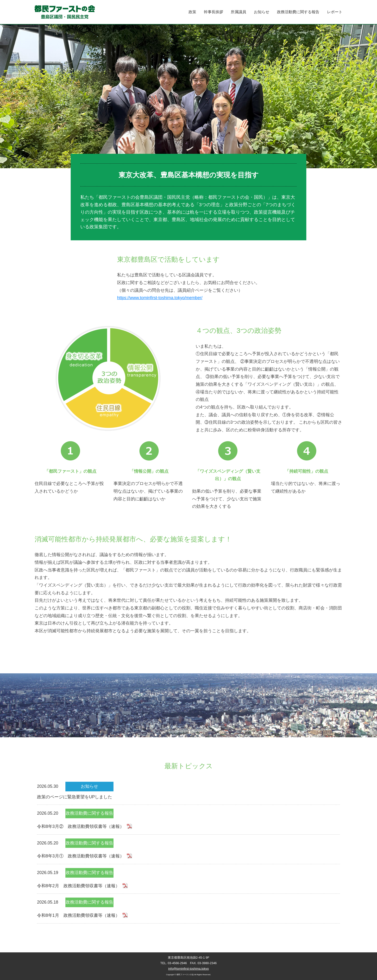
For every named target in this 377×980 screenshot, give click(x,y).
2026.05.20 (188, 819)
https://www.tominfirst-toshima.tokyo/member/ (160, 298)
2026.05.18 (188, 908)
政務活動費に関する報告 (298, 12)
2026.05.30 (188, 791)
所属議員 (239, 12)
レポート (335, 12)
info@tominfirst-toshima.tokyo (189, 969)
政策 (192, 12)
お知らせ (262, 12)
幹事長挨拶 (214, 12)
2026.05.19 (188, 879)
